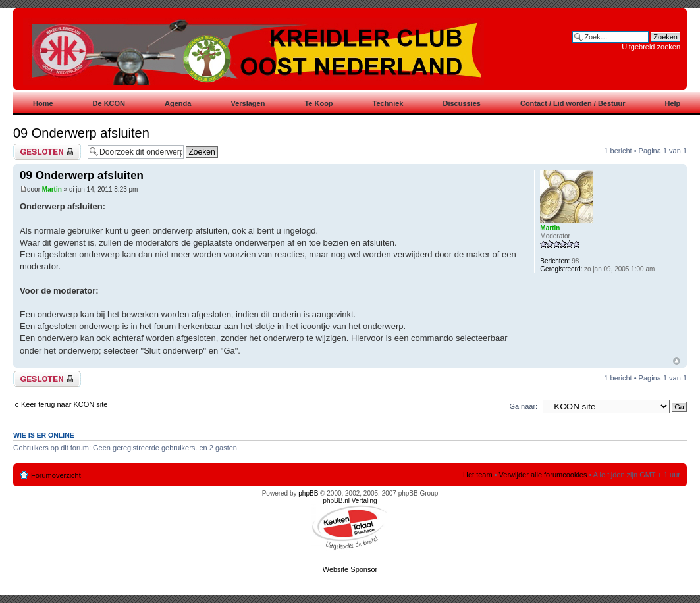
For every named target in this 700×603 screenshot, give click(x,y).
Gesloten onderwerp (47, 152)
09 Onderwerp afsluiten (81, 133)
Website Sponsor (350, 569)
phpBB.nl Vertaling (350, 501)
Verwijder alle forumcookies (543, 475)
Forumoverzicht (56, 475)
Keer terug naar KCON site (64, 404)
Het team (478, 475)
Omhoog (677, 361)
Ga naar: (523, 406)
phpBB (308, 493)
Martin (52, 189)
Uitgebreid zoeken (651, 47)
